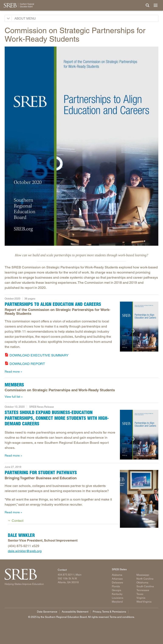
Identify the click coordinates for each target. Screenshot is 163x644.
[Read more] (81, 146)
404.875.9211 (66, 575)
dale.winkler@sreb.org (25, 551)
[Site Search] (148, 5)
